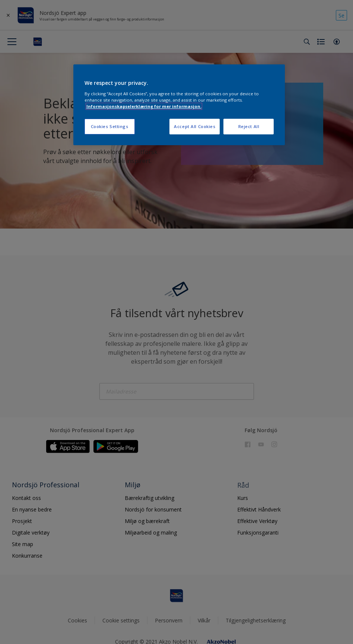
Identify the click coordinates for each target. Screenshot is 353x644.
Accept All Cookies (195, 126)
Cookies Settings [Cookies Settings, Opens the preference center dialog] (110, 126)
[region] (179, 105)
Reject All (249, 126)
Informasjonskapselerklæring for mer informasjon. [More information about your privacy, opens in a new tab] (144, 106)
